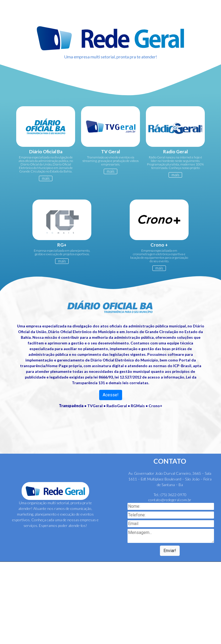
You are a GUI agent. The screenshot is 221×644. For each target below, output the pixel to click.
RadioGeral (117, 406)
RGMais (138, 406)
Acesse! (111, 395)
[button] (17, 362)
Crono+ (155, 406)
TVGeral (95, 406)
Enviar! (170, 551)
